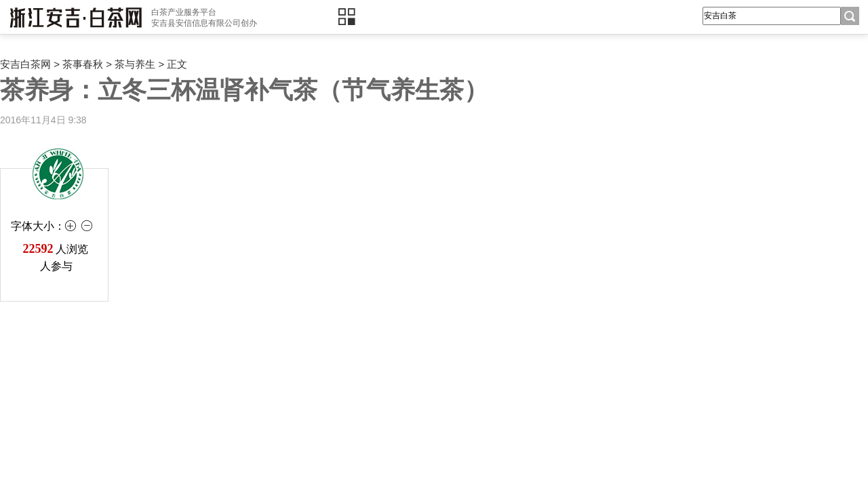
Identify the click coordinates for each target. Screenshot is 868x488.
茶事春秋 (83, 64)
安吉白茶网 (25, 64)
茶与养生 (135, 64)
